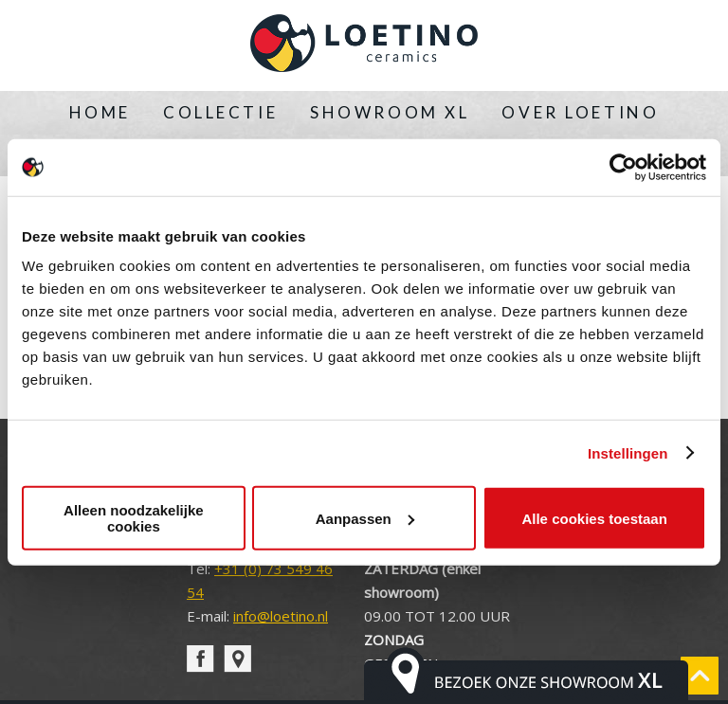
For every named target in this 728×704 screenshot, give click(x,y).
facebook (200, 659)
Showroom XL (390, 112)
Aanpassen (365, 518)
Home (100, 112)
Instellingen (628, 452)
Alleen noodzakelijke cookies (134, 518)
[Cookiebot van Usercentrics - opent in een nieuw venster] (623, 167)
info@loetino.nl (281, 616)
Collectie (220, 112)
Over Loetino (580, 112)
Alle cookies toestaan (594, 518)
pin (237, 659)
